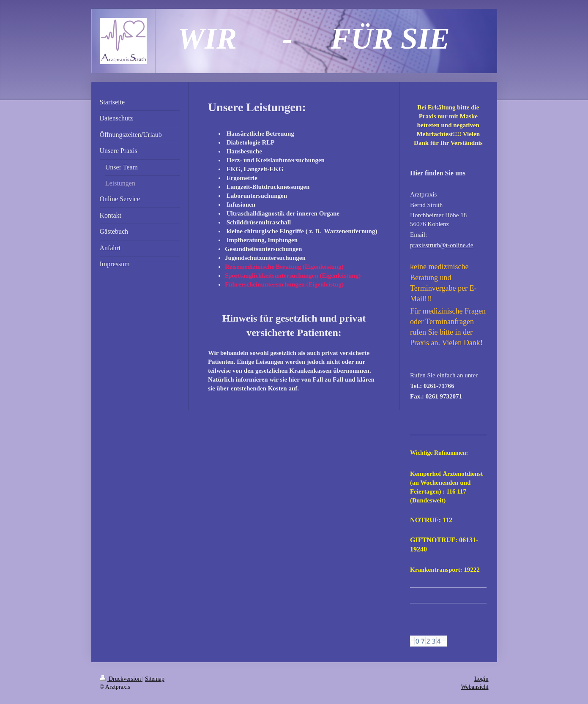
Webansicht (475, 687)
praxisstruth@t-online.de (442, 245)
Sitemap (155, 679)
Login (481, 679)
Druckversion (121, 679)
